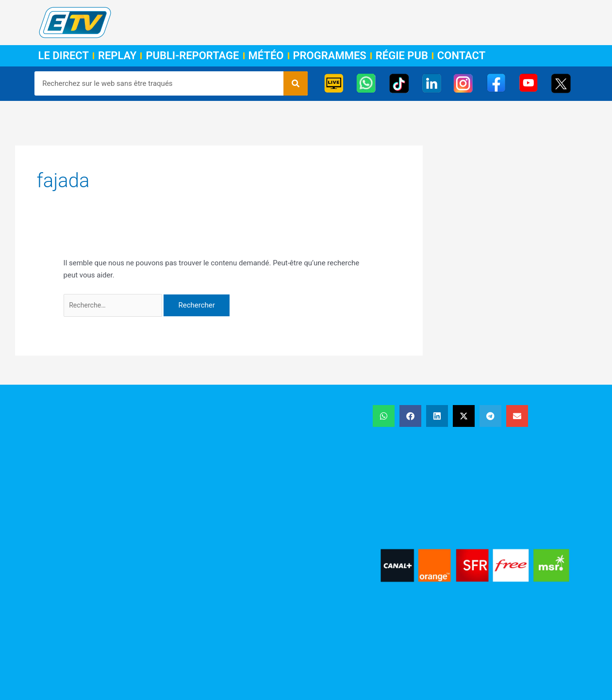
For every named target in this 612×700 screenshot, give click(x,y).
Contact (461, 56)
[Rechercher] (296, 83)
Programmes (330, 56)
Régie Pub (402, 56)
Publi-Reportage (192, 56)
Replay (117, 56)
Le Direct (64, 56)
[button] (384, 417)
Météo (266, 56)
